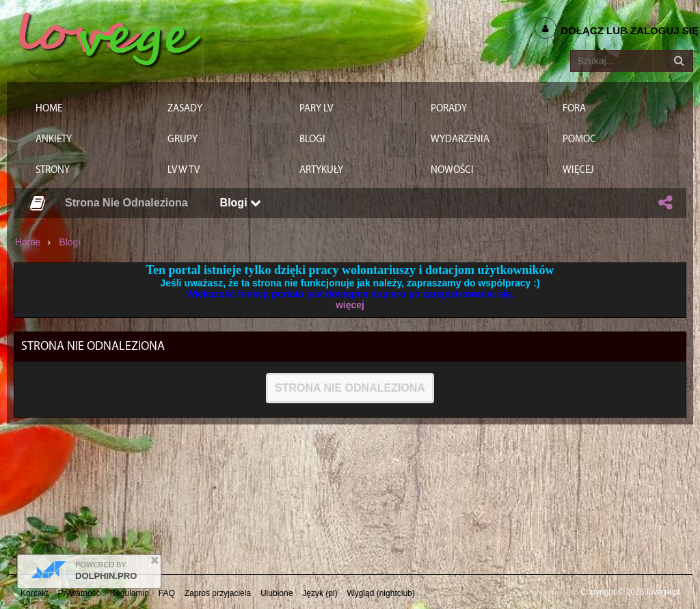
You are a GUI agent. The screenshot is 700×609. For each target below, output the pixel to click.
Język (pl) (320, 593)
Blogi (241, 203)
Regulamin (130, 593)
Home (28, 242)
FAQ (167, 593)
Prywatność (79, 593)
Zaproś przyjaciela (218, 593)
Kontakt (35, 593)
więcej (350, 305)
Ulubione (277, 593)
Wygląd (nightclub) (380, 593)
